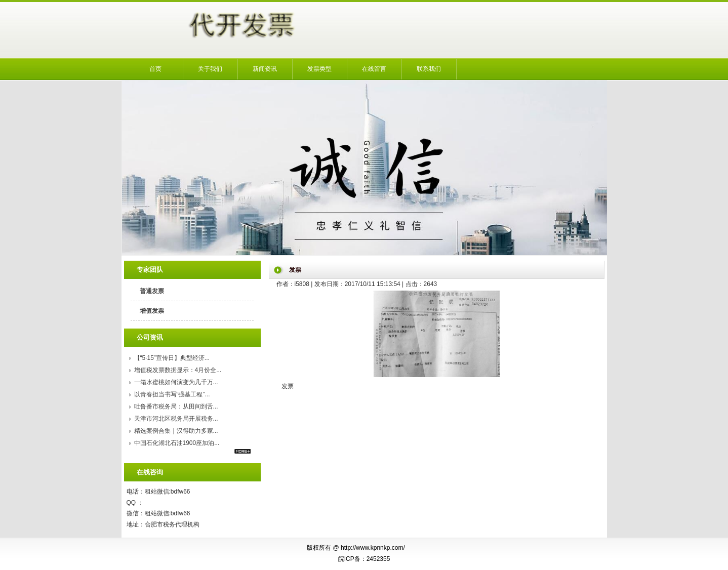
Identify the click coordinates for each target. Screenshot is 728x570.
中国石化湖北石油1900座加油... (177, 443)
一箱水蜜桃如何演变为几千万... (176, 382)
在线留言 (374, 69)
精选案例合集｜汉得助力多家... (176, 431)
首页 (155, 69)
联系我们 (429, 69)
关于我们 (210, 69)
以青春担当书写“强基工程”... (172, 394)
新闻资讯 (265, 69)
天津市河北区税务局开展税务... (176, 419)
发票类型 (319, 69)
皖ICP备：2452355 (364, 559)
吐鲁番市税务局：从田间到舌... (176, 406)
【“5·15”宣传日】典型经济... (172, 358)
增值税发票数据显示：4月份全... (178, 370)
